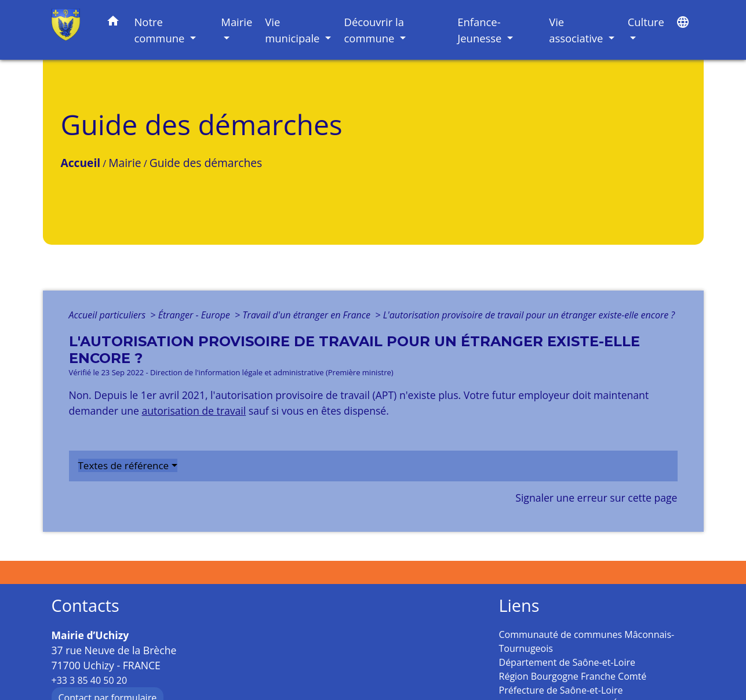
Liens (519, 606)
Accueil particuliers (109, 315)
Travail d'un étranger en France (308, 315)
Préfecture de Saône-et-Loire (561, 690)
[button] (113, 23)
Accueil (81, 163)
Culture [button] (646, 22)
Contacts (85, 606)
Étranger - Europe (195, 315)
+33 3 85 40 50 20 (90, 680)
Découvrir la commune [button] (374, 30)
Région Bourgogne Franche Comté (573, 676)
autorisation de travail (194, 411)
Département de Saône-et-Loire (567, 662)
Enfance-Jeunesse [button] (481, 30)
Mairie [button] (236, 22)
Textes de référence (124, 465)
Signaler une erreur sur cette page (596, 498)
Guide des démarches (206, 163)
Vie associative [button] (577, 30)
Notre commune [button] (161, 30)
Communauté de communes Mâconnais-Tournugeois (587, 641)
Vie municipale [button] (294, 30)
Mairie (125, 163)
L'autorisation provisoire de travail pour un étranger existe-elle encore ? (529, 315)
